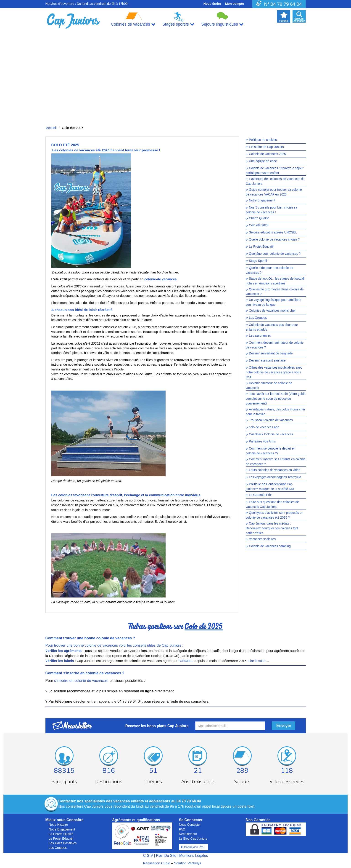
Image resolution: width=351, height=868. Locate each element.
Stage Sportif (258, 261)
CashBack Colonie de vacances (271, 435)
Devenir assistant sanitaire (267, 361)
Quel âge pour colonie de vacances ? (275, 254)
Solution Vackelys (188, 863)
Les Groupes (258, 318)
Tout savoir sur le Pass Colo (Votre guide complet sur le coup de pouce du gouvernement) (276, 399)
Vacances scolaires (262, 539)
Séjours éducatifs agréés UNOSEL (273, 232)
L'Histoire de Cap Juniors (266, 147)
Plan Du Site (166, 856)
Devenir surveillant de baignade (271, 354)
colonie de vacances (104, 673)
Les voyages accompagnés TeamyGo (275, 477)
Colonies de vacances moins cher (272, 311)
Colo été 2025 (259, 225)
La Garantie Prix (260, 495)
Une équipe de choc (263, 161)
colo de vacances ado (264, 427)
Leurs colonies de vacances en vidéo (275, 470)
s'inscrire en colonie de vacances (81, 681)
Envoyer (284, 726)
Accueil (51, 128)
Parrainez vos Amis (262, 442)
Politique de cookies (263, 140)
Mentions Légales (194, 856)
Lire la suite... (258, 661)
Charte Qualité (259, 218)
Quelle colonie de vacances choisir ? (274, 240)
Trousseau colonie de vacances (271, 420)
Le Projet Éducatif (261, 247)
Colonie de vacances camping (270, 546)
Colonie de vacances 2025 (267, 154)
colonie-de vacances (160, 279)
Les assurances (260, 336)
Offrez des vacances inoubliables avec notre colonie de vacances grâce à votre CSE (274, 373)
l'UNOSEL (186, 661)
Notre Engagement (262, 200)
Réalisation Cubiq (157, 863)
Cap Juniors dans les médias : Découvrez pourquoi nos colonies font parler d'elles (272, 528)
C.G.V (148, 856)
